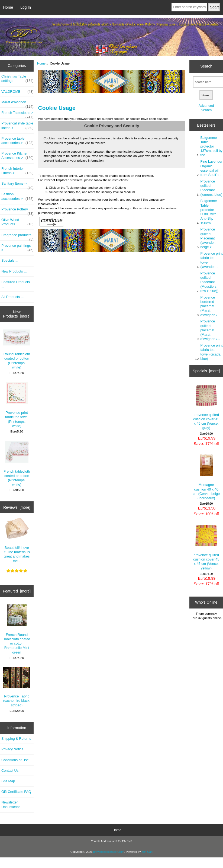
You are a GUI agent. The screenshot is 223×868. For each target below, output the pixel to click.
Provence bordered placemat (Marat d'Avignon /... (210, 306)
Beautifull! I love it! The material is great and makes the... (17, 540)
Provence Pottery (17, 211)
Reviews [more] (17, 507)
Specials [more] (206, 371)
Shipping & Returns (16, 739)
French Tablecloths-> (17, 114)
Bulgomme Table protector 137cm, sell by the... (211, 146)
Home (8, 7)
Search (206, 66)
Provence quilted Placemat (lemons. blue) (211, 188)
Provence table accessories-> (17, 141)
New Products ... (14, 271)
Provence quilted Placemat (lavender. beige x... (208, 238)
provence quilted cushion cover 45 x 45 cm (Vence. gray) (206, 407)
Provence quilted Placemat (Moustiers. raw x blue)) (209, 282)
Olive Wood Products (17, 222)
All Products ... (12, 297)
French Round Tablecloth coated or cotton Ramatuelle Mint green (17, 629)
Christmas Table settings (17, 79)
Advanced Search (206, 108)
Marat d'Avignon (17, 104)
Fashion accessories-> (17, 196)
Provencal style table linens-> (17, 126)
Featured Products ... (16, 284)
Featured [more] (17, 591)
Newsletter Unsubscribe (11, 804)
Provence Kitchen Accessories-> (17, 156)
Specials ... (10, 260)
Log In (26, 7)
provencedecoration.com (109, 852)
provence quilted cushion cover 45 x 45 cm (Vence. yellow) (206, 547)
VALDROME (17, 92)
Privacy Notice (12, 749)
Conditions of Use (15, 760)
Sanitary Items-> (17, 185)
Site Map (8, 781)
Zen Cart (147, 852)
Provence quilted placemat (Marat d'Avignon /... (210, 330)
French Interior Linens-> (17, 171)
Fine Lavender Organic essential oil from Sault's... (211, 168)
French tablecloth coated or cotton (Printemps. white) (17, 464)
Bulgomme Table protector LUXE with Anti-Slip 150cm (209, 212)
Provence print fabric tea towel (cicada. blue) (211, 352)
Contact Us (10, 771)
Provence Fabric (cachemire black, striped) (17, 687)
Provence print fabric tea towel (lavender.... (211, 260)
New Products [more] (17, 314)
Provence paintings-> (17, 248)
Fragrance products (17, 236)
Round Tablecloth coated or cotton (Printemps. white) (17, 349)
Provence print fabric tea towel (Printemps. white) (17, 405)
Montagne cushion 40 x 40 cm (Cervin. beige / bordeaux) (206, 477)
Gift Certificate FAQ (16, 792)
